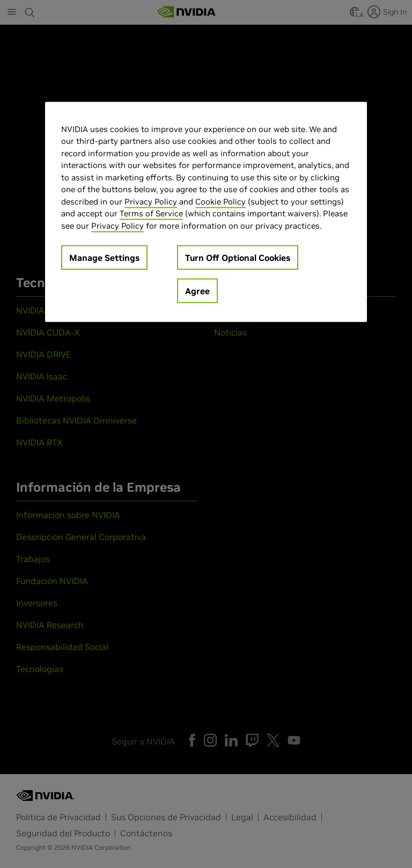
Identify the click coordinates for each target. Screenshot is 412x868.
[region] (206, 212)
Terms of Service (151, 213)
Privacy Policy (151, 201)
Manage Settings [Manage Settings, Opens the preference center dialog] (104, 258)
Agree (197, 291)
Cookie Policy (220, 201)
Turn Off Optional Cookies (238, 258)
